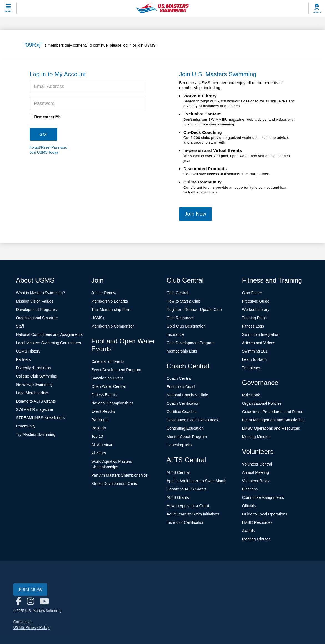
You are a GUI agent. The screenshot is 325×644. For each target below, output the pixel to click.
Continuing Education (185, 428)
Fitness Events (104, 395)
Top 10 (97, 436)
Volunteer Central (257, 464)
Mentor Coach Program (187, 437)
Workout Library (256, 310)
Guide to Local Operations (265, 514)
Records (98, 428)
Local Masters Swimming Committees (49, 343)
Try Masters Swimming (36, 434)
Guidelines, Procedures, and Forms (273, 412)
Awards (248, 531)
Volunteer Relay (256, 481)
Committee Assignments (263, 497)
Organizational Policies (262, 403)
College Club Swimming (37, 376)
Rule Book (251, 395)
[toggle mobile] (8, 8)
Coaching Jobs (180, 445)
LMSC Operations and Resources (271, 428)
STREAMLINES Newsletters (40, 418)
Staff (20, 326)
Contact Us (23, 622)
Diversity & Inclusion (34, 368)
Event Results (103, 411)
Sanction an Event (107, 378)
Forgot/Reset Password (49, 147)
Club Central (177, 293)
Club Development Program (191, 343)
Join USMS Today (44, 152)
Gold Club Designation (186, 326)
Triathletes (251, 368)
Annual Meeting (256, 472)
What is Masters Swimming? (41, 293)
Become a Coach (181, 387)
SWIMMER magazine (35, 409)
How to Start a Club (183, 301)
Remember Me (47, 117)
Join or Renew (104, 293)
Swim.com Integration (261, 334)
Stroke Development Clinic (114, 484)
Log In (317, 12)
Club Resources (181, 318)
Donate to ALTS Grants (36, 401)
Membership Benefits (110, 301)
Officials (249, 506)
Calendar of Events (108, 361)
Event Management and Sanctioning (273, 420)
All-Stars (99, 453)
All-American (102, 445)
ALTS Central (178, 472)
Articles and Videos (259, 343)
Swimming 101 (255, 351)
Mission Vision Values (35, 301)
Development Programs (36, 310)
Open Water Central (108, 386)
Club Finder (252, 293)
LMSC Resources (257, 522)
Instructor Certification (186, 522)
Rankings (99, 420)
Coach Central (179, 378)
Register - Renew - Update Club (194, 310)
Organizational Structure (37, 318)
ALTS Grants (178, 497)
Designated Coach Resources (192, 420)
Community (26, 426)
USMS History (28, 351)
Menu (8, 11)
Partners (23, 359)
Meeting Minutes (256, 437)
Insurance (175, 334)
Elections (250, 489)
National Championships (112, 403)
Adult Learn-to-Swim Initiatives (193, 514)
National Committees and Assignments (49, 334)
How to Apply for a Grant (188, 506)
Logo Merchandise (32, 393)
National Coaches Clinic (187, 395)
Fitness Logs (253, 326)
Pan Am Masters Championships (119, 475)
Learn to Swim (254, 359)
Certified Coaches (182, 412)
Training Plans (254, 318)
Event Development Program (116, 370)
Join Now (195, 214)
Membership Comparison (113, 326)
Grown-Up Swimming (34, 384)
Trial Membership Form (111, 310)
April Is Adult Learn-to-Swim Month (197, 481)
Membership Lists (182, 351)
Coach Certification (183, 403)
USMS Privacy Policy (31, 627)
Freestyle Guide (256, 301)
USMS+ (98, 318)
